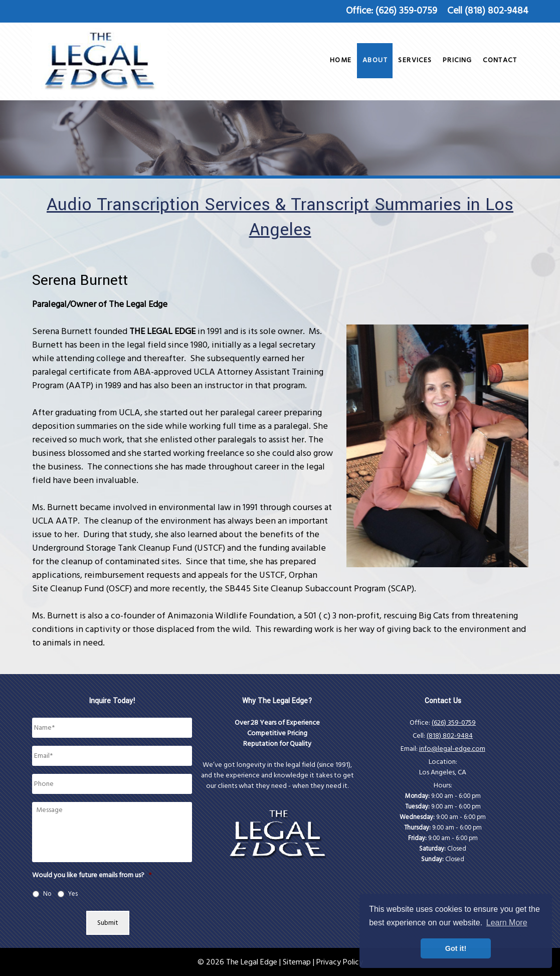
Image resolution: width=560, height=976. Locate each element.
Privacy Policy (340, 962)
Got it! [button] (456, 948)
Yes (73, 894)
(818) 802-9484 (497, 11)
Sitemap (297, 962)
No (47, 894)
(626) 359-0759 (406, 11)
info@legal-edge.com (452, 749)
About (375, 60)
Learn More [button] (507, 923)
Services (415, 60)
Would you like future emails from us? (92, 875)
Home (341, 60)
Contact (500, 60)
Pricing (457, 60)
